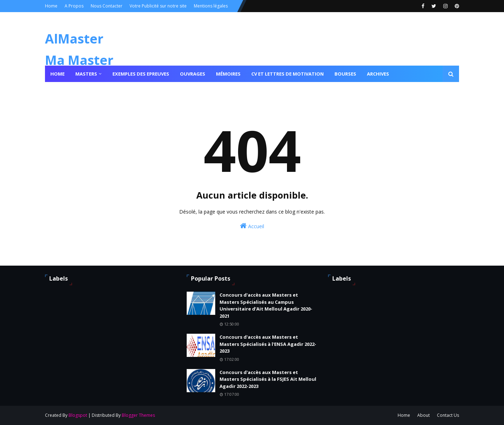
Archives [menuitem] (378, 74)
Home (51, 6)
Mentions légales (211, 6)
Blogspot (78, 415)
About (424, 415)
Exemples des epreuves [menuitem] (141, 74)
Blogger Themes (138, 415)
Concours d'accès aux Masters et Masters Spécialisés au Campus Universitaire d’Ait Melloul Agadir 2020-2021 (266, 305)
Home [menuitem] (57, 74)
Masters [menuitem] (86, 74)
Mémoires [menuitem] (228, 74)
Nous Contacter (107, 6)
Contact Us (448, 415)
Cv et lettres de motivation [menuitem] (288, 74)
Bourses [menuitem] (345, 74)
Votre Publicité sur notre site (158, 6)
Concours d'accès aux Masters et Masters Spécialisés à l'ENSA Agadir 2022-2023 (268, 344)
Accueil (252, 226)
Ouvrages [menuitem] (193, 74)
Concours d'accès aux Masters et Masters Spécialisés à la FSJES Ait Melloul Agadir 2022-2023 (268, 379)
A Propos (74, 6)
